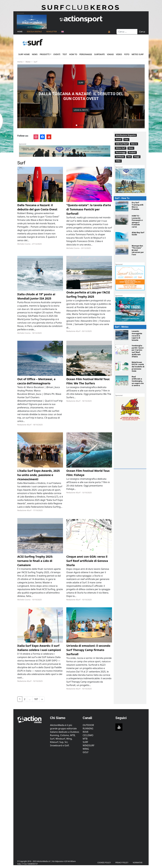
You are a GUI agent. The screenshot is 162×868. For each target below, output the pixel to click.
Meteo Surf (138, 54)
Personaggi (86, 54)
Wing (86, 749)
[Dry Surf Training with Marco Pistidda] (122, 206)
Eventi (57, 54)
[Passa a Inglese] (63, 32)
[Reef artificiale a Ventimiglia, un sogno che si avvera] (122, 381)
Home (20, 32)
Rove (86, 732)
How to (73, 54)
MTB (85, 739)
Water (28, 62)
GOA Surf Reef (122, 144)
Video (119, 54)
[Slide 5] (86, 125)
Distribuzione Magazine (126, 135)
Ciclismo (88, 735)
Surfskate (100, 54)
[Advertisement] (136, 450)
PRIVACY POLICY (122, 863)
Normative (138, 863)
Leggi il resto (81, 110)
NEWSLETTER (51, 32)
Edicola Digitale (34, 32)
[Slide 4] (83, 125)
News (35, 54)
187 (36, 699)
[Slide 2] (79, 125)
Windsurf (89, 745)
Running (88, 728)
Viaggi (110, 54)
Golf (86, 752)
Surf (35, 62)
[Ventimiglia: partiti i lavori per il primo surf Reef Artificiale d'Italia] (122, 349)
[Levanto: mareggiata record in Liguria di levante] (122, 335)
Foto (127, 54)
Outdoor (88, 725)
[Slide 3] (81, 125)
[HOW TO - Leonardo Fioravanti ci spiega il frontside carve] (122, 220)
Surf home (24, 54)
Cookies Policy (104, 863)
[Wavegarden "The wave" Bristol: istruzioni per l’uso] (122, 250)
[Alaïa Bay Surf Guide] (122, 236)
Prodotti (45, 54)
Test (65, 54)
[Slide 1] (76, 125)
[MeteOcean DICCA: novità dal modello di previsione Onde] (122, 366)
